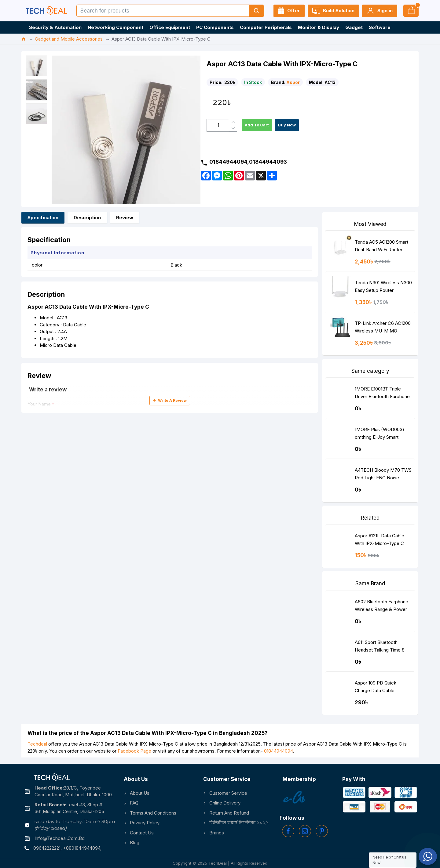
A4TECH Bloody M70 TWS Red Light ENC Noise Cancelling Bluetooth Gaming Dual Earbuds (383, 475)
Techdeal (37, 744)
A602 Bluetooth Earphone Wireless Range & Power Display (381, 607)
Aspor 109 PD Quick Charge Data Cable (376, 687)
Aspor (293, 82)
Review (125, 218)
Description (87, 218)
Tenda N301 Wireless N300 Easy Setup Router (383, 286)
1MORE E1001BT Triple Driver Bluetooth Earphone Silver (382, 394)
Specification (43, 218)
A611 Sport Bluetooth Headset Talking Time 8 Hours (380, 647)
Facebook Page (134, 751)
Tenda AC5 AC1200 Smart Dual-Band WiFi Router (381, 246)
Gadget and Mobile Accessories (69, 39)
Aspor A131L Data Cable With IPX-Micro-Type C (380, 539)
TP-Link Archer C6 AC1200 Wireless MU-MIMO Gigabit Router (383, 328)
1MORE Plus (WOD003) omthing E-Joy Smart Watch (380, 435)
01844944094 (279, 751)
